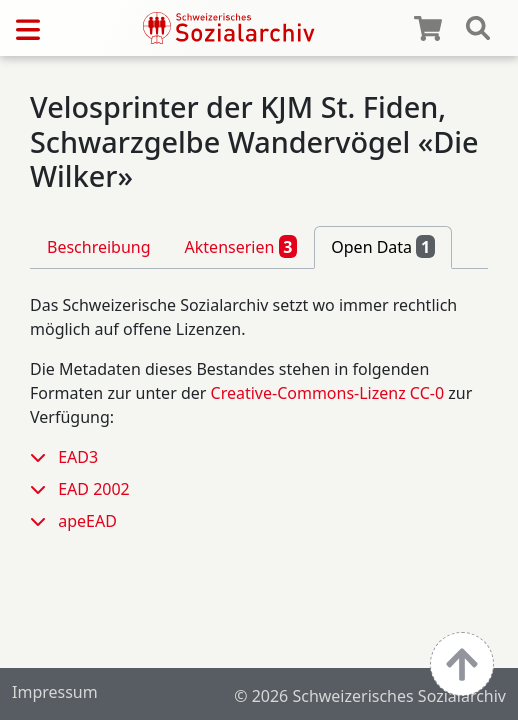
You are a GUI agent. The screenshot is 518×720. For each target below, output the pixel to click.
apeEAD (87, 521)
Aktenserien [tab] (241, 246)
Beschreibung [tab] (99, 247)
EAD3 (78, 457)
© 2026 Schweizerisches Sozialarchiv (370, 696)
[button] (44, 457)
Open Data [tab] (383, 246)
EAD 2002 (94, 489)
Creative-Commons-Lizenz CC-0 (328, 393)
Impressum (55, 692)
